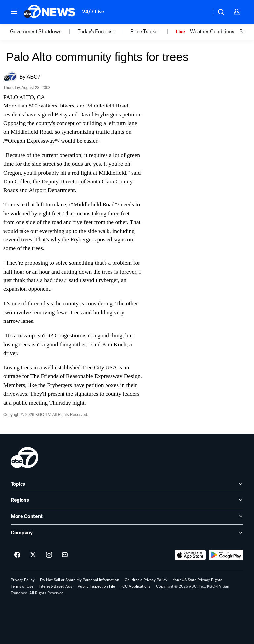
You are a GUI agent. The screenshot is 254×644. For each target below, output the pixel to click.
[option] (44, 32)
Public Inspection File (96, 586)
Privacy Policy (23, 580)
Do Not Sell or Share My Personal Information (80, 580)
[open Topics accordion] (127, 484)
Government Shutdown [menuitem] (36, 32)
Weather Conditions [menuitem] (212, 32)
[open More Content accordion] (127, 516)
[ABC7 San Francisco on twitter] (33, 555)
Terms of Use (22, 586)
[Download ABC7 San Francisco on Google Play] (226, 555)
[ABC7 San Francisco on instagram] (49, 555)
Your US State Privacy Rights (197, 580)
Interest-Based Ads (56, 586)
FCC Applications (136, 586)
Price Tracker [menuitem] (145, 32)
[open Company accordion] (127, 533)
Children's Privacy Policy (146, 580)
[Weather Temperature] (201, 12)
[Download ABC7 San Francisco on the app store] (190, 555)
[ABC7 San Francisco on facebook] (17, 555)
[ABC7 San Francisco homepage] (49, 12)
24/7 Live (93, 11)
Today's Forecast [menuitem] (96, 32)
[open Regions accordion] (127, 500)
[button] (14, 11)
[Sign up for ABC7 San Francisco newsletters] (65, 555)
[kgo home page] (24, 457)
